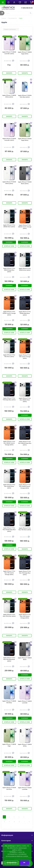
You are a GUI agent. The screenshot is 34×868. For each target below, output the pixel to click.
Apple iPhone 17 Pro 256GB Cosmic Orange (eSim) (25, 227)
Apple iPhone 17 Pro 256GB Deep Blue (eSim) (9, 270)
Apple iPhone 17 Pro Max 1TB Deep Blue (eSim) (25, 573)
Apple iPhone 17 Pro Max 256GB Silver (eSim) (25, 400)
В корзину (9, 242)
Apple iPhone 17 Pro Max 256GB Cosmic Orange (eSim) (9, 443)
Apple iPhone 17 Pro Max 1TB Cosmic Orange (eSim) (9, 573)
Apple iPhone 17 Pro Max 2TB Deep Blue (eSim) (9, 659)
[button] (14, 2)
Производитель (13, 18)
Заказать (9, 73)
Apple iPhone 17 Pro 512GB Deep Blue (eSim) (25, 313)
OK (24, 863)
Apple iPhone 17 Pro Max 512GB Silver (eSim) (9, 486)
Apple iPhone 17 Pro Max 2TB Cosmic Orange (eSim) (25, 616)
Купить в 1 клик (9, 246)
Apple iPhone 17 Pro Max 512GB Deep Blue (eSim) (9, 530)
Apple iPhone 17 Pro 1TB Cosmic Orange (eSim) (25, 357)
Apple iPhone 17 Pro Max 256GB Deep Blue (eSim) (25, 443)
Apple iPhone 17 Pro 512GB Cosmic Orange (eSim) (9, 313)
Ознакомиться (12, 863)
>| (29, 822)
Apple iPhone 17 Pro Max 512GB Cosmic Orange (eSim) (25, 486)
